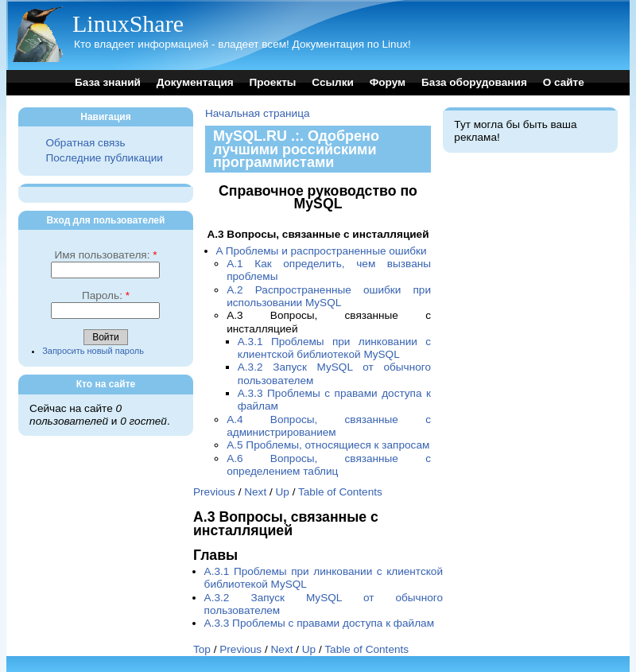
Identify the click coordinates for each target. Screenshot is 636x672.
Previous (214, 492)
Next (255, 492)
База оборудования (474, 82)
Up (283, 492)
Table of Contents (340, 492)
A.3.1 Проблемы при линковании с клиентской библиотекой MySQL (334, 348)
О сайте (564, 82)
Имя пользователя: (105, 255)
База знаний (108, 82)
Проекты (272, 82)
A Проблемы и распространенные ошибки (322, 251)
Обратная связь (85, 143)
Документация (195, 82)
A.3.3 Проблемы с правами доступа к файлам (319, 623)
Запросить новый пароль (93, 351)
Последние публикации (104, 158)
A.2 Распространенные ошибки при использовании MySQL (329, 296)
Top (202, 649)
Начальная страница (258, 113)
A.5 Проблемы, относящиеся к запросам (328, 445)
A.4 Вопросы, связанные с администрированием (329, 426)
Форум (388, 82)
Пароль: (106, 295)
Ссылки (333, 82)
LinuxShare (128, 23)
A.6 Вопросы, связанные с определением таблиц (329, 465)
